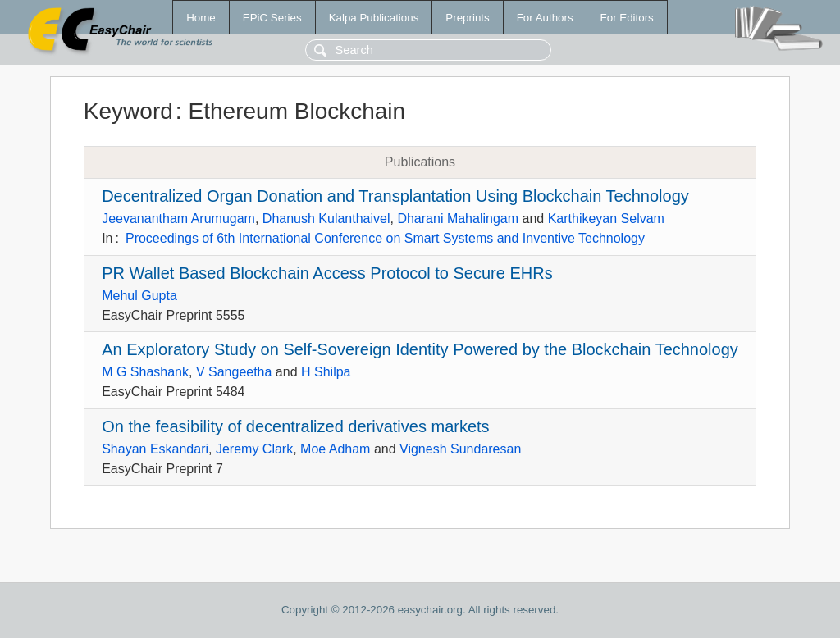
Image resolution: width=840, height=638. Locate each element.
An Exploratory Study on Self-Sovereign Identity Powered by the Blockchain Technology (420, 349)
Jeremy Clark (254, 449)
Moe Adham (335, 449)
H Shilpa (326, 372)
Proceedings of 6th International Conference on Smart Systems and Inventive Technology (385, 238)
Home (201, 18)
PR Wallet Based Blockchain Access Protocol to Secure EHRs (327, 273)
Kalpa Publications (374, 18)
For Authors (545, 18)
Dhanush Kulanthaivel (326, 219)
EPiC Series (272, 18)
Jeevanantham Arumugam (178, 219)
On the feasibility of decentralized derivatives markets (295, 426)
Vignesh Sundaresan (460, 449)
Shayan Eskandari (155, 449)
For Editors (627, 18)
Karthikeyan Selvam (606, 219)
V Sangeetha (234, 372)
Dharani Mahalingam (458, 219)
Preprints (467, 18)
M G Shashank (145, 372)
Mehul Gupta (139, 296)
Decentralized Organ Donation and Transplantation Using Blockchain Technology (395, 196)
